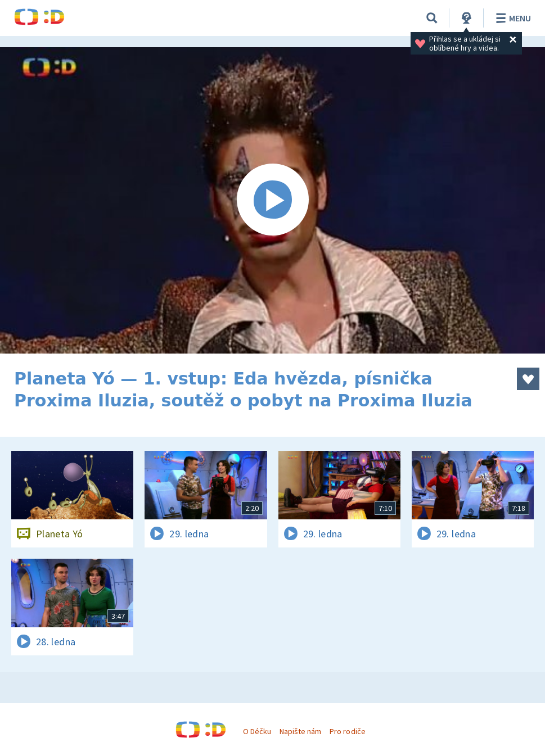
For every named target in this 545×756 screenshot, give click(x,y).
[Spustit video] (272, 200)
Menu (512, 18)
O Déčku (257, 731)
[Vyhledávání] (432, 18)
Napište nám (300, 731)
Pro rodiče (347, 731)
